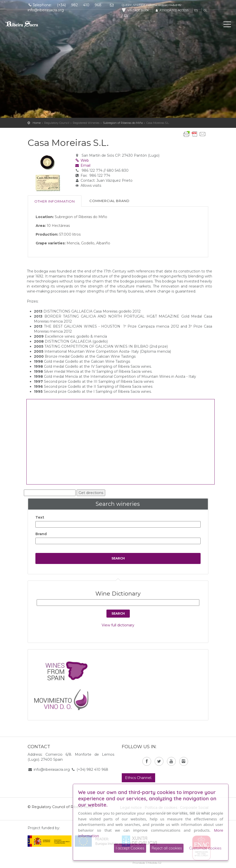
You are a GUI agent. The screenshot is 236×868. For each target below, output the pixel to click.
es (196, 10)
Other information (55, 201)
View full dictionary (118, 625)
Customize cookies (205, 848)
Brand (41, 534)
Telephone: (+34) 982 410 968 (65, 5)
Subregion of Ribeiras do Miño (123, 123)
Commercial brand (109, 201)
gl (205, 10)
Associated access (172, 10)
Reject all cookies (167, 848)
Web (82, 160)
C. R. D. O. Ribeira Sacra (26, 24)
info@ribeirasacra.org (52, 769)
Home (37, 123)
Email (83, 165)
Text (40, 517)
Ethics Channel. (138, 778)
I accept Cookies (130, 848)
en (126, 15)
